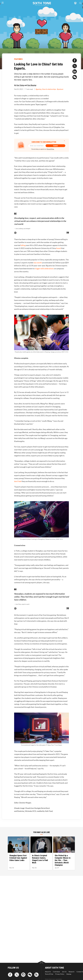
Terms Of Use (49, 974)
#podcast (60, 89)
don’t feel (18, 481)
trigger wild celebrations (44, 269)
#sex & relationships (49, 89)
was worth (38, 263)
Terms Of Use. (51, 149)
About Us (48, 972)
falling (23, 245)
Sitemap (69, 974)
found (59, 248)
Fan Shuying (32, 85)
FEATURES (18, 59)
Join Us (64, 972)
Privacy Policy (60, 974)
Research (72, 972)
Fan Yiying (20, 85)
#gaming (39, 89)
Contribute (56, 972)
